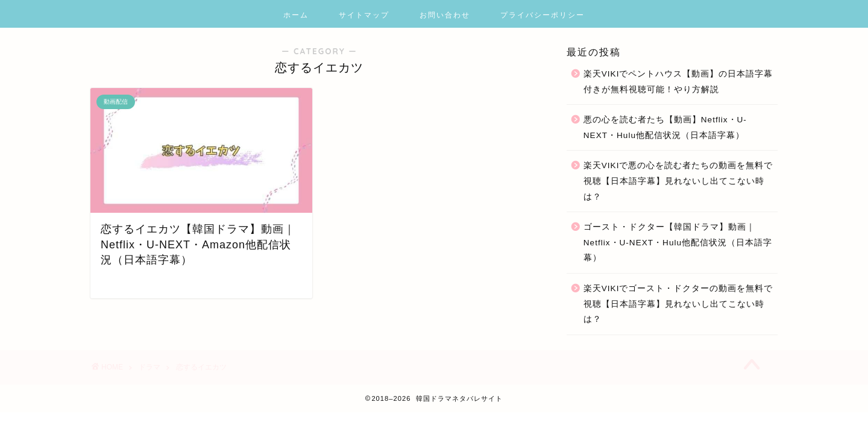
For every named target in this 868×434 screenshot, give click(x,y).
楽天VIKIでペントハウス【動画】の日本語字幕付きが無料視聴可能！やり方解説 (678, 82)
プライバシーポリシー (542, 15)
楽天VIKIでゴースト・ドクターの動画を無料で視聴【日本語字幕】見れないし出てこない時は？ (678, 304)
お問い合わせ (445, 15)
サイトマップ (364, 15)
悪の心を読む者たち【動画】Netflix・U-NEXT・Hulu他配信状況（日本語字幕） (665, 127)
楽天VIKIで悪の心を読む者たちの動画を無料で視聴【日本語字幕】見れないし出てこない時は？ (678, 181)
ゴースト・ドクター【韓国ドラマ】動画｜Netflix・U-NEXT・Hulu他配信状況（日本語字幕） (678, 242)
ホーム (296, 15)
